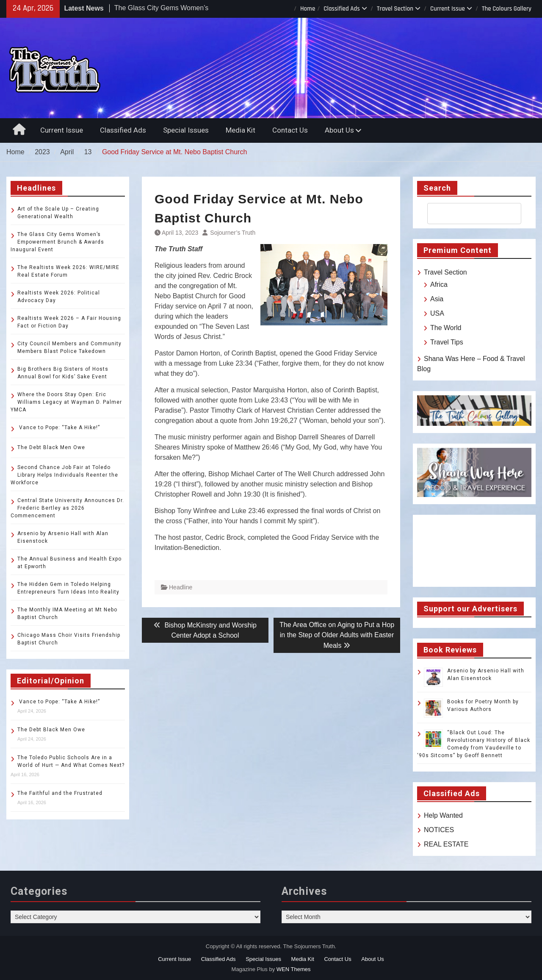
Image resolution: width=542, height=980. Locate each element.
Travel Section (395, 9)
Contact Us (290, 130)
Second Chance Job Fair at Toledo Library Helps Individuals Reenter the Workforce (64, 475)
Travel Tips (447, 342)
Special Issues (186, 130)
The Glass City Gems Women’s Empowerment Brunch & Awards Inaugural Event (57, 242)
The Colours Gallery (507, 9)
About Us (339, 130)
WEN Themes (294, 969)
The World (446, 328)
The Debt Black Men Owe (51, 447)
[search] (467, 214)
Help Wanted (443, 815)
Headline (181, 587)
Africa (439, 285)
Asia (437, 299)
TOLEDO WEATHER (474, 551)
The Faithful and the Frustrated (60, 793)
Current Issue (448, 9)
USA (437, 313)
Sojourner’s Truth (233, 233)
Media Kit (241, 130)
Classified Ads (342, 9)
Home (308, 9)
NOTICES (439, 830)
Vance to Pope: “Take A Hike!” (59, 428)
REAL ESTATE (446, 844)
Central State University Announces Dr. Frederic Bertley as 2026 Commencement (67, 508)
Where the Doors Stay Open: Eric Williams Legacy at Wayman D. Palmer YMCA (66, 402)
